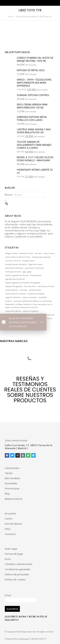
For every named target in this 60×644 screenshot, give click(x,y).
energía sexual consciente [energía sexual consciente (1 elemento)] (16, 264)
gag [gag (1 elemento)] (24, 272)
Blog (7, 494)
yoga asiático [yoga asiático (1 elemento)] (11, 322)
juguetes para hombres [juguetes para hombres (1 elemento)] (15, 279)
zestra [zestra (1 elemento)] (20, 322)
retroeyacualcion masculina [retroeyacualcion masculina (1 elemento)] (17, 315)
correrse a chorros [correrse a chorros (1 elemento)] (13, 261)
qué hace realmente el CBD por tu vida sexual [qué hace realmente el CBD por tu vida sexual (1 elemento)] (33, 301)
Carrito (9, 519)
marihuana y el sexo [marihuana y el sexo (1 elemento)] (46, 286)
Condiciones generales (18, 569)
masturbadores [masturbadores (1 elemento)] (12, 290)
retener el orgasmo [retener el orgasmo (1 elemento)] (31, 311)
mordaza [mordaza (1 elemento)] (23, 290)
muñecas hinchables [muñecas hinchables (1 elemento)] (36, 294)
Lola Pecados (12, 468)
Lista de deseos (13, 524)
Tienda (9, 473)
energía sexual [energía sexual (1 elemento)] (28, 261)
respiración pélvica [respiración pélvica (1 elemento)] (13, 311)
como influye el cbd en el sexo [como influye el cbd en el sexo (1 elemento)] (18, 257)
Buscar (9, 195)
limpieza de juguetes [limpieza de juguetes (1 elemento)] (14, 286)
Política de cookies (15, 580)
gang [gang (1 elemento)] (29, 272)
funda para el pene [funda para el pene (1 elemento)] (13, 272)
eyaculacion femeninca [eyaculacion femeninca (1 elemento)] (34, 268)
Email (8, 595)
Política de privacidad (17, 574)
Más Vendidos (12, 478)
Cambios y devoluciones (19, 564)
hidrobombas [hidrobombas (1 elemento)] (36, 275)
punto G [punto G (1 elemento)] (9, 301)
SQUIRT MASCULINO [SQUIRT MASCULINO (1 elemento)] (14, 318)
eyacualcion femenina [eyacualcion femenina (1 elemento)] (14, 268)
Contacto (10, 534)
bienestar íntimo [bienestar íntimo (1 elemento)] (26, 253)
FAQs (8, 529)
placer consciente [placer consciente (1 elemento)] (30, 297)
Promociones (12, 489)
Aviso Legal (11, 549)
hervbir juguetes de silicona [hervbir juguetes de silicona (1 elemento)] (17, 275)
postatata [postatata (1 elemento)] (43, 297)
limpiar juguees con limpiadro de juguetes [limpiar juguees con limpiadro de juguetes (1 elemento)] (23, 283)
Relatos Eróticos (14, 499)
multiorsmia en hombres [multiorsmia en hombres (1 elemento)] (16, 294)
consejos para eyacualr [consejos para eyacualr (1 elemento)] (41, 257)
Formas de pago (14, 554)
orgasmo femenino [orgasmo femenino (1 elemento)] (13, 297)
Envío (8, 559)
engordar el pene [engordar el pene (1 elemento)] (35, 264)
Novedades (11, 483)
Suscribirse (12, 609)
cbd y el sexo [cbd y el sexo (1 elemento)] (49, 253)
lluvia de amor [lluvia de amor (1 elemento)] (30, 286)
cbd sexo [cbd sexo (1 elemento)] (38, 253)
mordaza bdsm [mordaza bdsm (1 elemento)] (35, 290)
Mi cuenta (10, 514)
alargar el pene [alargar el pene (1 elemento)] (12, 253)
